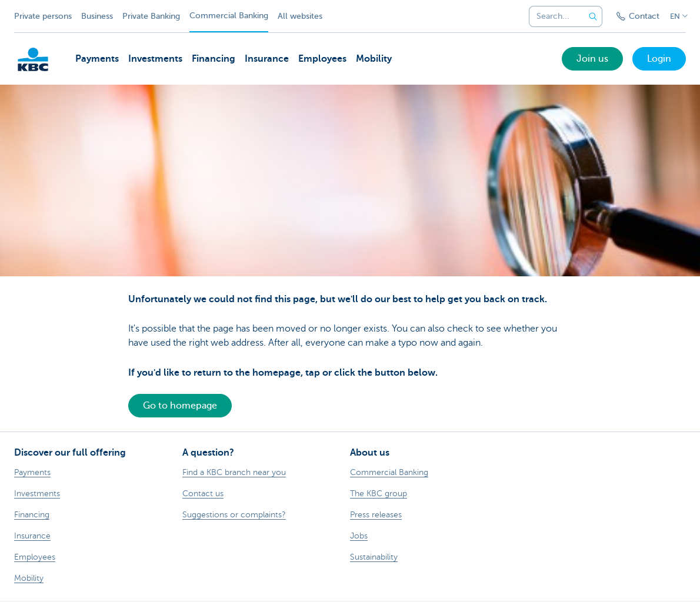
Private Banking (151, 16)
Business (97, 16)
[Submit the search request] (593, 16)
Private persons (43, 16)
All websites (300, 16)
